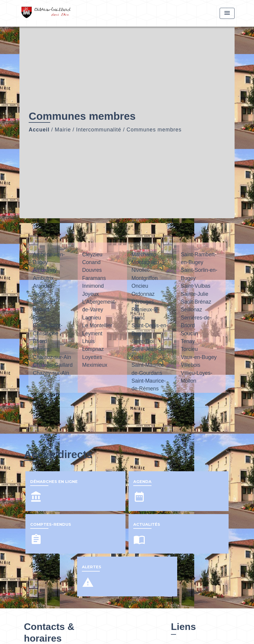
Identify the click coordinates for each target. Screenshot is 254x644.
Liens (183, 627)
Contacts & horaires (49, 632)
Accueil (39, 130)
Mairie (63, 130)
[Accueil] (57, 13)
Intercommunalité (99, 130)
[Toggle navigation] (227, 13)
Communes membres (154, 130)
